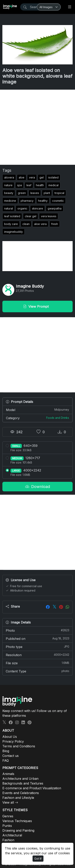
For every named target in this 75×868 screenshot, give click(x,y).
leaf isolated (12, 216)
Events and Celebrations (21, 793)
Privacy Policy (13, 741)
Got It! (38, 859)
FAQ (6, 760)
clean (26, 224)
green (22, 193)
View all (8, 802)
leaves (35, 193)
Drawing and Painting (18, 830)
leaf (29, 185)
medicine (10, 201)
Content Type (37, 671)
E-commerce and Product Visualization (32, 788)
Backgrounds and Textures (23, 783)
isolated (53, 177)
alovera (9, 177)
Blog (6, 751)
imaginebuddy (13, 232)
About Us (10, 737)
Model (37, 410)
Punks (7, 826)
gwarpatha (55, 208)
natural (9, 208)
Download (38, 487)
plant (47, 193)
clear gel (31, 216)
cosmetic (58, 201)
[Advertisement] (37, 127)
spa (19, 185)
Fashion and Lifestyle (18, 798)
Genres (8, 816)
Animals (8, 774)
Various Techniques (17, 821)
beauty (9, 193)
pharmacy (27, 201)
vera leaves (49, 216)
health (40, 185)
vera (32, 177)
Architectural (12, 835)
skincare (37, 208)
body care (11, 224)
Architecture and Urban (20, 779)
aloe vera (40, 224)
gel (42, 177)
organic (22, 208)
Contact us (11, 756)
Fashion (8, 840)
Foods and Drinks (58, 418)
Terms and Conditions (19, 746)
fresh (55, 224)
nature (8, 185)
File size (37, 663)
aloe (22, 177)
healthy (43, 201)
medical (53, 185)
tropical (59, 193)
